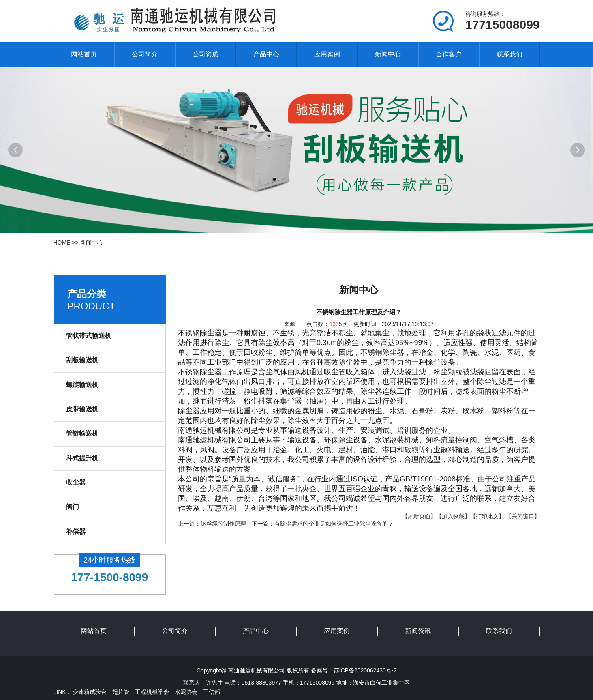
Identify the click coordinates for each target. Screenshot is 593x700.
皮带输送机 (82, 409)
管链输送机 (82, 433)
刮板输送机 (82, 360)
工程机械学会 (152, 692)
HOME (62, 243)
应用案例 (327, 54)
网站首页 (84, 54)
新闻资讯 (418, 631)
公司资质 (206, 54)
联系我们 (510, 54)
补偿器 (76, 531)
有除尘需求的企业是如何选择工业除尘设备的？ (334, 524)
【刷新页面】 (419, 516)
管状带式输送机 (89, 336)
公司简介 (145, 54)
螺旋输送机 (82, 385)
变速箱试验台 (90, 692)
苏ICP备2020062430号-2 (365, 670)
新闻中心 (388, 54)
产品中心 (266, 54)
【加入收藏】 (453, 516)
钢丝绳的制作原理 (223, 524)
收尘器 (76, 482)
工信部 (212, 692)
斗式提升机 (82, 458)
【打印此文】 (487, 516)
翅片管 (121, 692)
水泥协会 (186, 692)
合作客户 (449, 54)
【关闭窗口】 (523, 516)
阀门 (73, 507)
